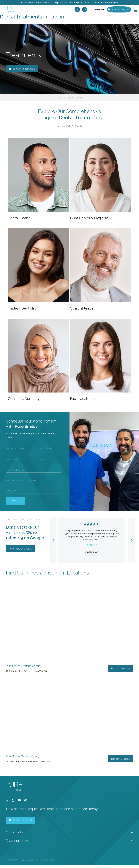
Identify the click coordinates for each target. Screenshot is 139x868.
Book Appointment (21, 823)
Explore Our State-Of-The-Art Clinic (72, 3)
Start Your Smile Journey (106, 3)
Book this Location (120, 671)
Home (59, 100)
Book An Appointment (22, 71)
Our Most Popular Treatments (35, 3)
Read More (91, 547)
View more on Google (20, 551)
